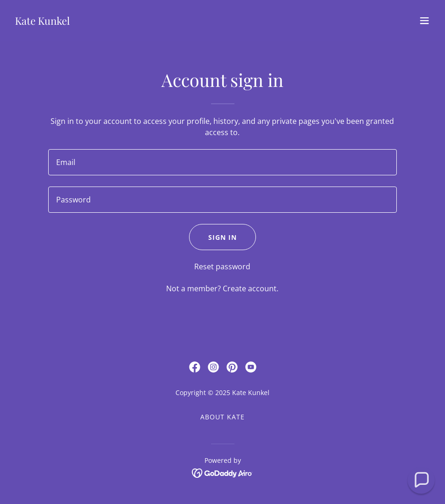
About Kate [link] (222, 417)
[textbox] (222, 162)
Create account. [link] (251, 288)
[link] (42, 22)
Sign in (222, 237)
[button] (424, 21)
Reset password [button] (222, 266)
